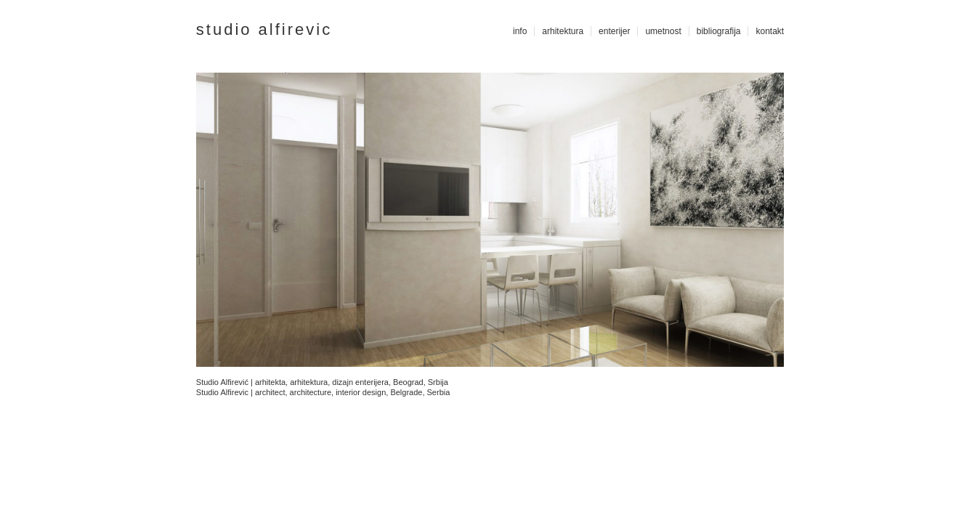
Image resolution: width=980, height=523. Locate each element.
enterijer (614, 31)
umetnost (663, 31)
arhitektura (563, 31)
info (520, 31)
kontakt (770, 31)
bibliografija (719, 31)
